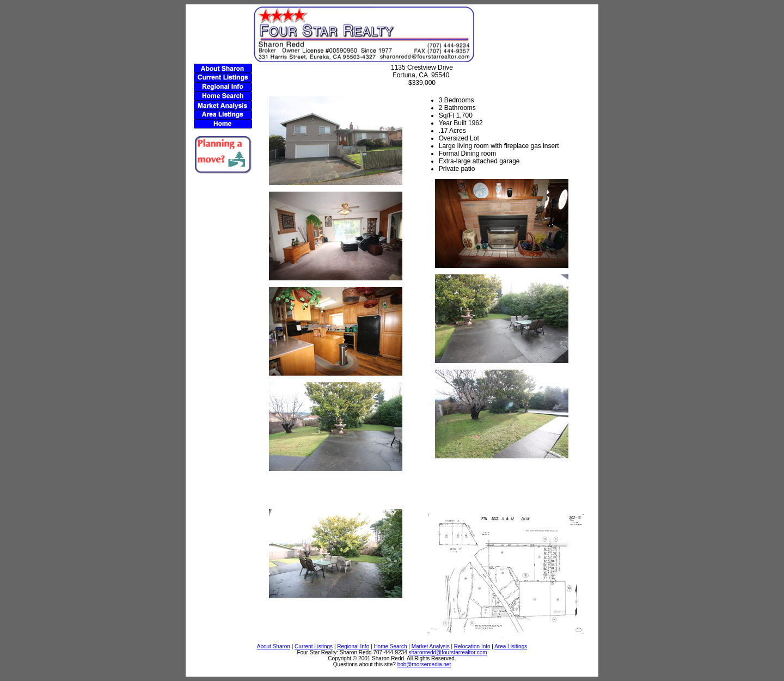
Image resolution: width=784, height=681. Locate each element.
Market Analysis (431, 646)
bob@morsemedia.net (424, 664)
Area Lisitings (511, 646)
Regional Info (353, 646)
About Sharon (274, 646)
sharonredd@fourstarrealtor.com (448, 652)
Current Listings (314, 646)
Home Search (390, 646)
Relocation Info (472, 646)
